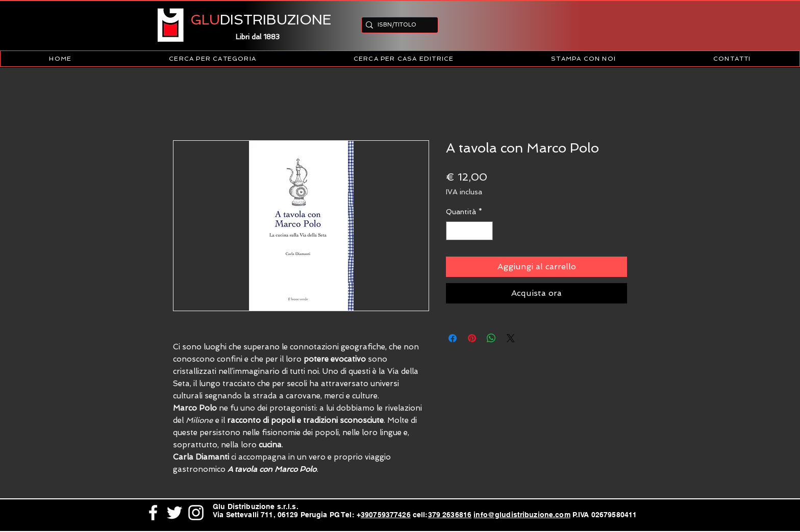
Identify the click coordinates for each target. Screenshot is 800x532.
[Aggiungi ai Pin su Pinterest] (472, 338)
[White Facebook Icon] (153, 513)
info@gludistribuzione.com (522, 515)
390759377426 (386, 515)
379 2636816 (450, 515)
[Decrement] (454, 231)
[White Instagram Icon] (196, 513)
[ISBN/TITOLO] (397, 25)
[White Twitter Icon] (174, 513)
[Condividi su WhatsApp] (491, 338)
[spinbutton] (469, 231)
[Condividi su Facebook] (453, 338)
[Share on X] (511, 338)
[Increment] (485, 231)
